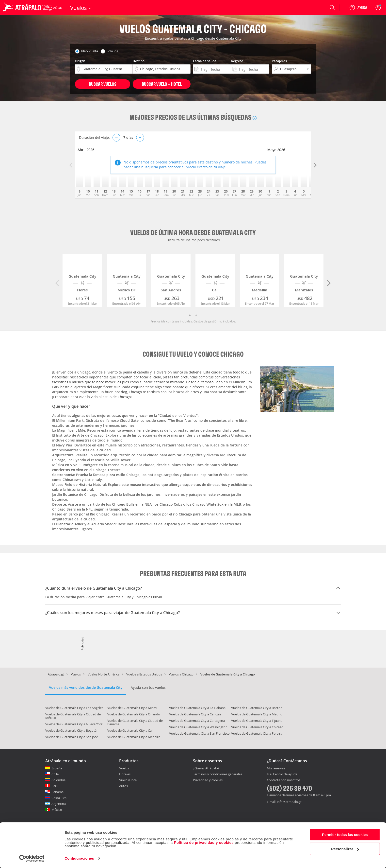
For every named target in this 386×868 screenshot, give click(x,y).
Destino (139, 61)
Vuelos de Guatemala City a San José (72, 737)
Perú (55, 786)
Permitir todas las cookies (345, 835)
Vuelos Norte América (104, 674)
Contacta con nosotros (284, 780)
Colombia (58, 780)
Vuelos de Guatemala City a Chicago (257, 727)
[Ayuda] (358, 8)
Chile (55, 774)
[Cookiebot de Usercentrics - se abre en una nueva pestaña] (32, 858)
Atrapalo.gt (56, 674)
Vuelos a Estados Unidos (144, 674)
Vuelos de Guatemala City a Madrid (257, 714)
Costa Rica (59, 798)
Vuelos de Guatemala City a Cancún (195, 714)
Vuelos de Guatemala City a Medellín (134, 737)
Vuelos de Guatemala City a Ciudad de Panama (135, 722)
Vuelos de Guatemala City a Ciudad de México (73, 716)
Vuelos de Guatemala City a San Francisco (199, 733)
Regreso (237, 61)
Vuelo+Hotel (128, 780)
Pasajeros (279, 61)
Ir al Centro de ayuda (282, 774)
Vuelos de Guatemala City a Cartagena (197, 721)
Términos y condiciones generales (217, 774)
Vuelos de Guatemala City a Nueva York (74, 724)
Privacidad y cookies (208, 780)
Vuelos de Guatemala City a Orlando (134, 714)
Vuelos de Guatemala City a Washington (198, 727)
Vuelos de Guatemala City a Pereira (257, 733)
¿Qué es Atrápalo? (206, 768)
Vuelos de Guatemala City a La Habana (197, 708)
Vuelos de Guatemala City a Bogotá (71, 730)
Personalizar (345, 849)
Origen (80, 61)
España (57, 768)
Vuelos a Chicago (181, 674)
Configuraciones (79, 858)
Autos (123, 786)
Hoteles (125, 774)
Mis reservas (276, 768)
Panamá (57, 792)
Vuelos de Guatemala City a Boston (257, 708)
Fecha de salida (205, 61)
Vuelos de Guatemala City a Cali (130, 730)
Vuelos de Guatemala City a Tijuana (257, 721)
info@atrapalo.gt (289, 802)
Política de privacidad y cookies (204, 842)
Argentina (59, 804)
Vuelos (76, 674)
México (57, 810)
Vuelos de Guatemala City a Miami (132, 708)
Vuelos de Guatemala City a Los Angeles (74, 708)
